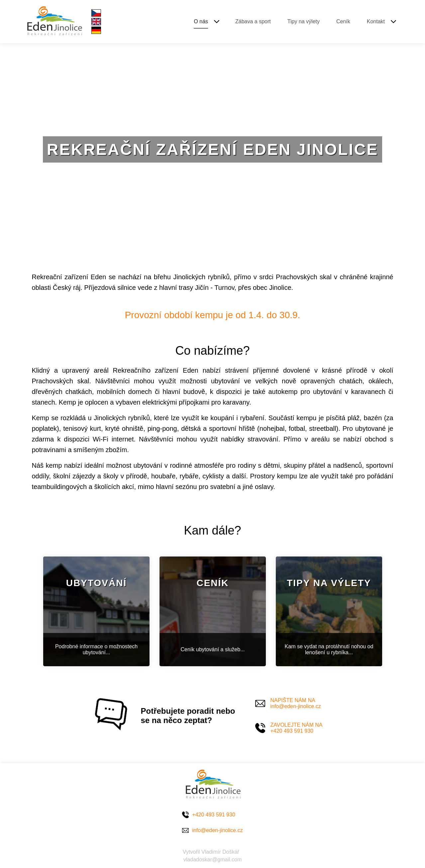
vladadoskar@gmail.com (212, 860)
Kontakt (376, 21)
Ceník (343, 21)
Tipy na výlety (304, 21)
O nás (201, 21)
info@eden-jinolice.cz (217, 830)
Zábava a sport (253, 21)
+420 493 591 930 (213, 815)
